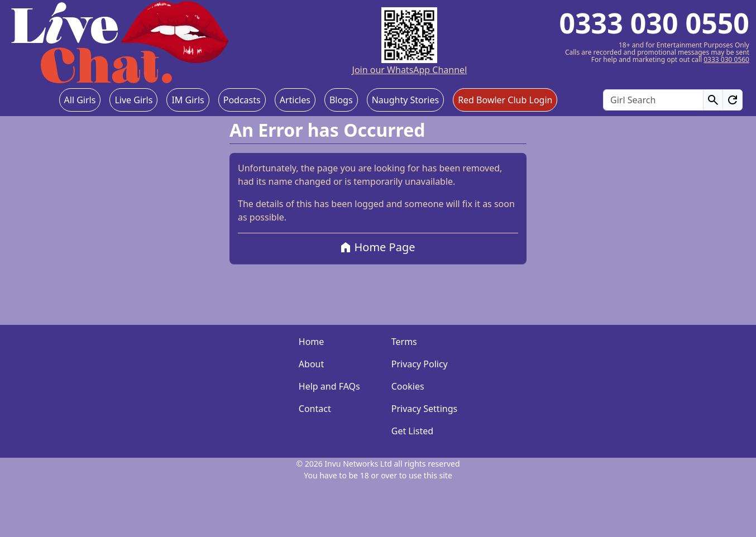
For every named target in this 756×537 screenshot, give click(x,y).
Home (312, 342)
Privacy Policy (420, 364)
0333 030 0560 (726, 59)
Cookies (408, 386)
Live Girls (133, 100)
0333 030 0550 (654, 23)
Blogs (341, 100)
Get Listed (412, 431)
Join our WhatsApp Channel (410, 70)
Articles (295, 100)
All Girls (80, 100)
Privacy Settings (424, 409)
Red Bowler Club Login (505, 100)
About (311, 364)
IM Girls (188, 100)
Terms (404, 342)
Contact (315, 409)
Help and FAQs (329, 386)
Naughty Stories (406, 100)
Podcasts (242, 100)
